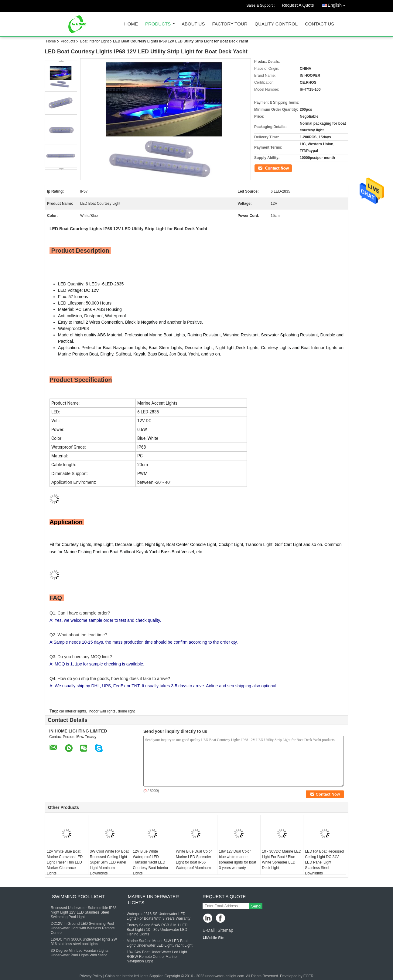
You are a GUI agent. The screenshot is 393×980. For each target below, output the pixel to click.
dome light (126, 711)
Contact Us (320, 24)
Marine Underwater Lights (153, 899)
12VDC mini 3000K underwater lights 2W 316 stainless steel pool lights (84, 942)
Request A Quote (298, 5)
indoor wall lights (102, 711)
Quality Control (276, 24)
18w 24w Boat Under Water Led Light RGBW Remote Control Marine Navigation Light (157, 957)
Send (256, 906)
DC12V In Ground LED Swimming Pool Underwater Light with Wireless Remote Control (83, 928)
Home (131, 24)
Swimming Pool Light (78, 896)
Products (158, 24)
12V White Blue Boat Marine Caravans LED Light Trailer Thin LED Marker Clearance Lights (65, 862)
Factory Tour (230, 24)
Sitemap (225, 930)
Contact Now (265, 168)
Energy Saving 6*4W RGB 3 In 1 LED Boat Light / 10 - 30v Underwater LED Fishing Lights (157, 930)
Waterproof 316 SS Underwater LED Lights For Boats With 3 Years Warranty (159, 916)
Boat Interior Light (94, 41)
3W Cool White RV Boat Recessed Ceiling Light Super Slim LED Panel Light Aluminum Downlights (109, 862)
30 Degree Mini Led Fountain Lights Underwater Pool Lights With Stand (80, 953)
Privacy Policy (91, 976)
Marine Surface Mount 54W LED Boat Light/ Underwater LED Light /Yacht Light (160, 943)
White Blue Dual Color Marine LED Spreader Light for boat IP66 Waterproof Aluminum (194, 860)
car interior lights (73, 711)
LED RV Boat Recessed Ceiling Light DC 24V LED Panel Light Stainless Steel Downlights (324, 862)
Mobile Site (213, 938)
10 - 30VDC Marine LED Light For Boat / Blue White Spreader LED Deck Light (282, 860)
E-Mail (209, 930)
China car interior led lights (127, 976)
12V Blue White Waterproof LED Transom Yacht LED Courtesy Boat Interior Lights (150, 862)
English (338, 4)
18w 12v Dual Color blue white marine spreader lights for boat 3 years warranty (238, 860)
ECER (308, 976)
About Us (193, 24)
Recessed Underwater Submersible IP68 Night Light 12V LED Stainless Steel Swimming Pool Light (84, 912)
